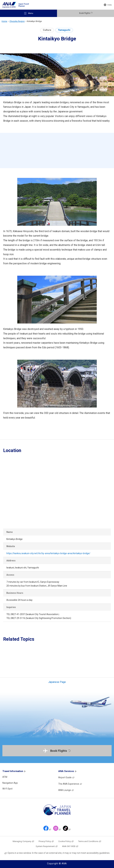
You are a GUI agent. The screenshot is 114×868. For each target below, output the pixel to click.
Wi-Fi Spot (7, 789)
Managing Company (23, 841)
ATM (5, 777)
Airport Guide (66, 777)
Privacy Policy (46, 841)
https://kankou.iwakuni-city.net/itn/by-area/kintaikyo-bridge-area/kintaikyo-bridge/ (48, 553)
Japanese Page (57, 682)
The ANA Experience (70, 784)
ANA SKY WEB (70, 846)
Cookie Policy (66, 841)
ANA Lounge (66, 790)
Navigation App (10, 783)
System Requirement (47, 846)
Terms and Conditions (90, 841)
